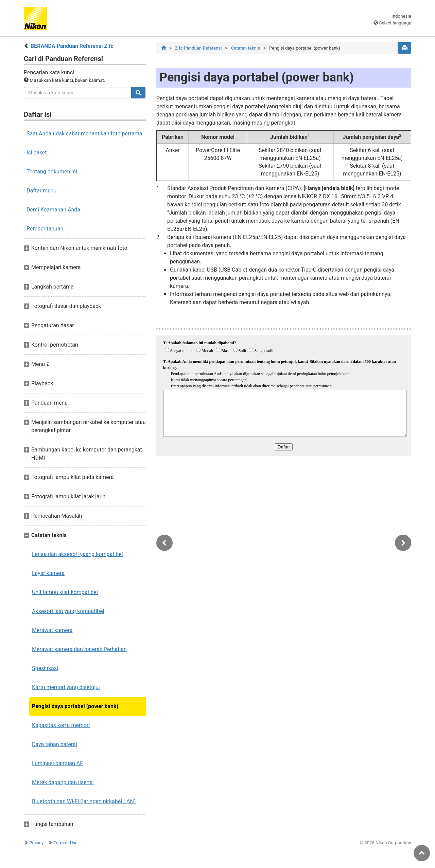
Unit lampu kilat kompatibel (65, 592)
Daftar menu (41, 191)
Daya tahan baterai (55, 744)
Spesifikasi (45, 668)
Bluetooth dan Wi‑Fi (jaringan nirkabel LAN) (84, 801)
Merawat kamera (52, 630)
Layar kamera (48, 573)
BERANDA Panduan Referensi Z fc (72, 46)
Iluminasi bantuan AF (57, 763)
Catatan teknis (246, 48)
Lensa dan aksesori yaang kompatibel (77, 554)
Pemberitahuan (45, 229)
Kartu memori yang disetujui (66, 687)
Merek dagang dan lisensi (63, 782)
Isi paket (37, 153)
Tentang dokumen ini (52, 172)
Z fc (198, 48)
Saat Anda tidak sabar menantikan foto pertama (84, 134)
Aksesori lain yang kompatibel (68, 611)
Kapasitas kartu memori (61, 725)
